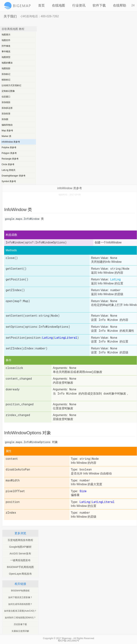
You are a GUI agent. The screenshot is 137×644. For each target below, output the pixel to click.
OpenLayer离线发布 (20, 574)
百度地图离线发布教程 (20, 540)
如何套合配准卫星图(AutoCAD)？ (20, 611)
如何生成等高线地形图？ (20, 604)
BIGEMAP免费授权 (20, 591)
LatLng (116, 279)
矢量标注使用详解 (20, 631)
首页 (41, 5)
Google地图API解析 (20, 547)
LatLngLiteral (103, 502)
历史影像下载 (20, 624)
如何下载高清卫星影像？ (20, 597)
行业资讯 (79, 5)
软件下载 (99, 5)
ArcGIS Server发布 (20, 554)
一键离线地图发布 (20, 560)
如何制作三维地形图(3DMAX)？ (20, 618)
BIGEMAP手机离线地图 (20, 567)
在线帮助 (120, 5)
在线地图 (59, 5)
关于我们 (10, 16)
